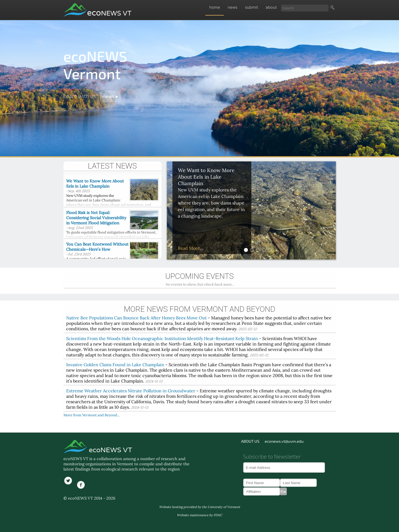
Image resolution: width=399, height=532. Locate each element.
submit (252, 7)
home (215, 7)
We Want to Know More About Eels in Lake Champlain (95, 184)
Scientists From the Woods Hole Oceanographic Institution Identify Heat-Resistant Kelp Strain (162, 338)
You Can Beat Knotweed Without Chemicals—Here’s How (97, 247)
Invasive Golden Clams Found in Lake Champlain (115, 365)
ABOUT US (250, 441)
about (271, 7)
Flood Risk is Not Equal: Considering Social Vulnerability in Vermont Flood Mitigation (96, 218)
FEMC (218, 515)
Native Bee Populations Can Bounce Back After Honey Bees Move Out (136, 318)
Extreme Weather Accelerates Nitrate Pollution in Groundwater (131, 391)
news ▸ (111, 96)
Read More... (191, 248)
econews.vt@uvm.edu (284, 441)
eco (109, 13)
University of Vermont (224, 507)
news (233, 7)
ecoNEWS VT (110, 450)
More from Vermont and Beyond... (92, 415)
